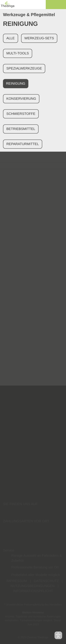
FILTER (9, 157)
